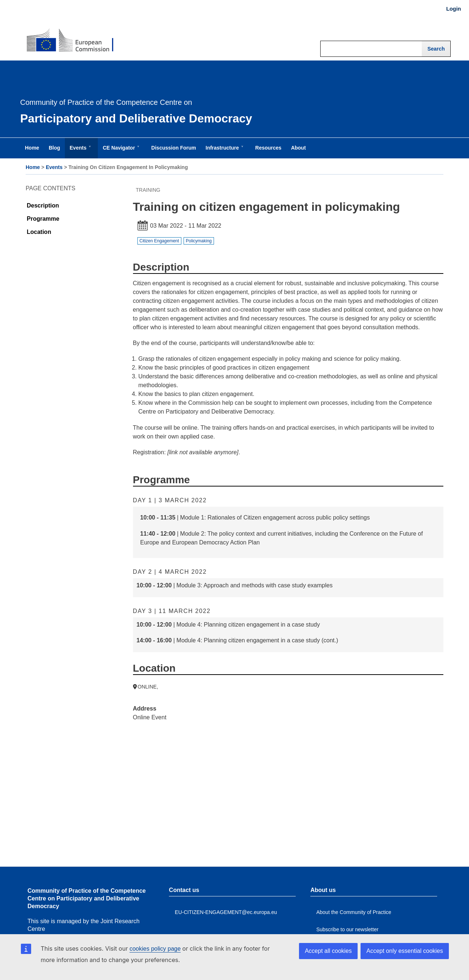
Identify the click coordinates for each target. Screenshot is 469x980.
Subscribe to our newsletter (347, 929)
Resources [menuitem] (269, 148)
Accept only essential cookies (405, 951)
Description (43, 205)
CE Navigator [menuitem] (120, 151)
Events (54, 167)
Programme (43, 219)
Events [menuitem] (80, 151)
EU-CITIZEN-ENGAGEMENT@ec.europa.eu (226, 912)
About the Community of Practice (354, 912)
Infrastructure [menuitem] (224, 151)
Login (454, 9)
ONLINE (147, 687)
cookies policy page (155, 949)
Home (33, 167)
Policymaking (199, 241)
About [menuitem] (298, 148)
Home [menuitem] (32, 148)
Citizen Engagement (159, 241)
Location (39, 232)
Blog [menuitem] (54, 148)
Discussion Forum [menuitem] (174, 148)
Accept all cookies (328, 951)
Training (148, 190)
